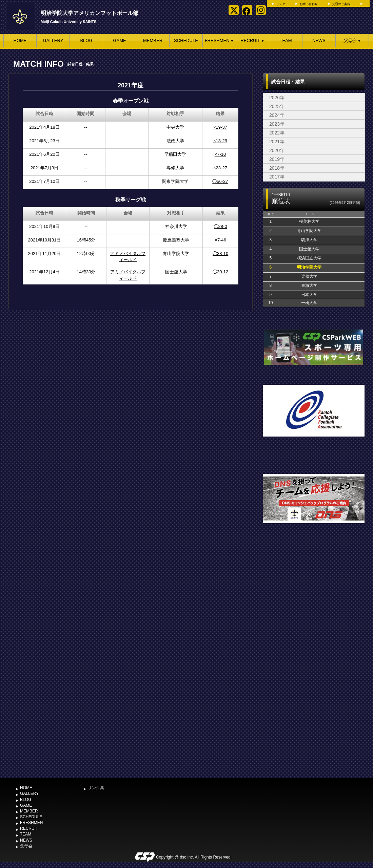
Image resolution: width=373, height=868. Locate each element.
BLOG (86, 40)
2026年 (277, 98)
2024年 (277, 115)
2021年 (277, 142)
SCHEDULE (186, 40)
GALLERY (53, 40)
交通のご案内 (341, 4)
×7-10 (220, 154)
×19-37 (220, 127)
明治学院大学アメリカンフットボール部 (90, 13)
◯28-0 (221, 226)
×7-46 (220, 240)
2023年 (277, 124)
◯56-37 (220, 181)
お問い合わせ (309, 4)
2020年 (277, 150)
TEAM (286, 40)
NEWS (319, 40)
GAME (119, 40)
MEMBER (153, 40)
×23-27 (220, 168)
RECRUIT (252, 40)
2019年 (277, 159)
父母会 (352, 40)
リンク (281, 4)
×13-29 (220, 141)
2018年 (277, 168)
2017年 (277, 177)
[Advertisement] (74, 703)
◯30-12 (220, 272)
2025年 (277, 106)
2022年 (277, 133)
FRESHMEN (219, 40)
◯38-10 (220, 253)
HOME (20, 40)
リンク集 (96, 788)
